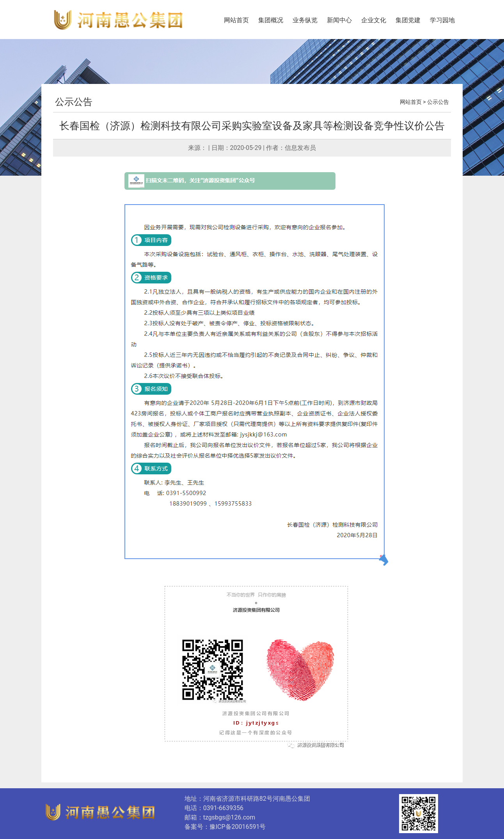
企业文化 (374, 20)
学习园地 (442, 20)
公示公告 (74, 102)
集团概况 (271, 20)
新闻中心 (339, 20)
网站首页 (236, 20)
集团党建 (408, 20)
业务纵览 (305, 20)
